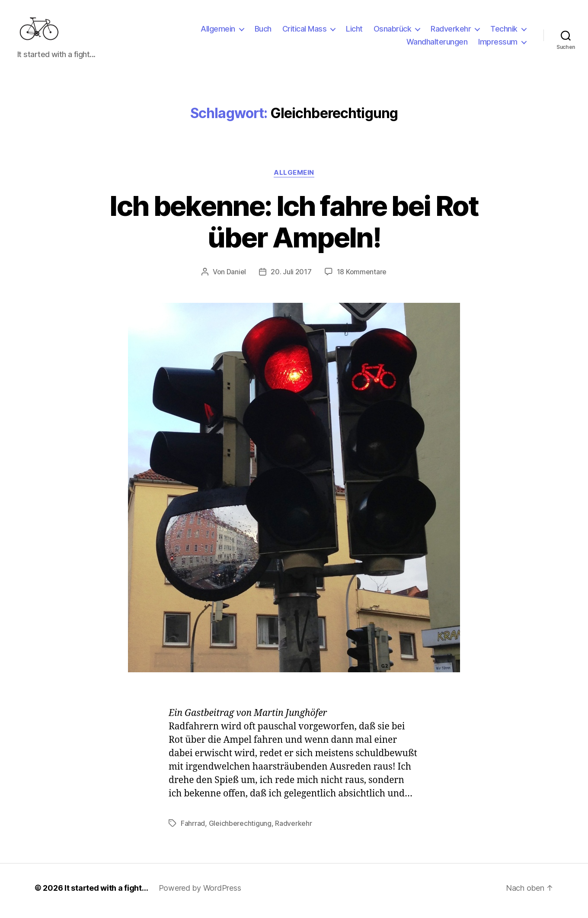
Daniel (236, 277)
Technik (504, 32)
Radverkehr (451, 32)
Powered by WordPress (200, 894)
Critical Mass (305, 32)
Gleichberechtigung (240, 829)
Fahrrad (193, 829)
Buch (263, 32)
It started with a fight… (106, 894)
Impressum (498, 45)
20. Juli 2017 (291, 277)
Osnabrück (393, 32)
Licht (354, 32)
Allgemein (218, 32)
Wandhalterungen (437, 45)
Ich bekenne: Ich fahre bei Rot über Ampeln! (294, 227)
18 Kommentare (362, 277)
